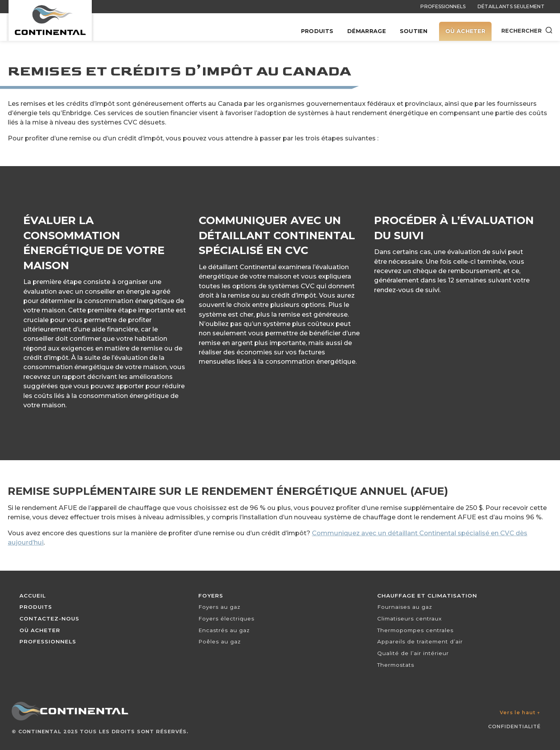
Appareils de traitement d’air (420, 641)
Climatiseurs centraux (409, 619)
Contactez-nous (49, 619)
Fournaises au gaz (405, 607)
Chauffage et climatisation (427, 596)
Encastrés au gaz (224, 630)
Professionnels (443, 6)
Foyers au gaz (219, 607)
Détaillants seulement (511, 6)
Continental (40, 732)
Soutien (414, 31)
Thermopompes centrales (415, 630)
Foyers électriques (226, 619)
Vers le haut (520, 712)
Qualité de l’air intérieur (413, 653)
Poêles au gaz (220, 641)
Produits (317, 31)
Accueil (33, 596)
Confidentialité (514, 726)
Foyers (211, 596)
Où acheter (465, 31)
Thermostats (396, 665)
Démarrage (367, 31)
